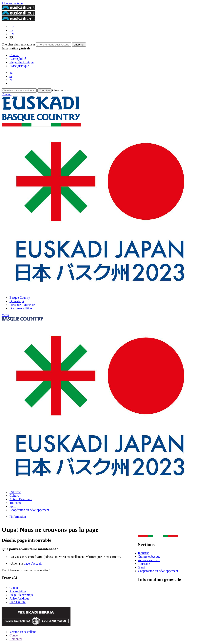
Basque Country (20, 298)
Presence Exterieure (22, 305)
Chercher (58, 90)
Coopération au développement (29, 510)
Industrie (15, 492)
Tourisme (15, 503)
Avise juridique (19, 66)
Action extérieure (149, 560)
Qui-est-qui (17, 301)
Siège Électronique (21, 62)
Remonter (16, 639)
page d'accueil (33, 563)
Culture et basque (149, 557)
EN (12, 34)
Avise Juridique (19, 598)
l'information (18, 517)
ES (11, 30)
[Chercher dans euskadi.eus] (79, 45)
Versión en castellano (23, 632)
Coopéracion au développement (158, 571)
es (11, 76)
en (11, 80)
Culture (14, 496)
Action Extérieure (21, 499)
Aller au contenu (12, 3)
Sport (13, 506)
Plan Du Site (18, 602)
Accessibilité (18, 59)
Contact (14, 55)
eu (11, 73)
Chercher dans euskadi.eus (18, 44)
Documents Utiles (21, 308)
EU (12, 27)
